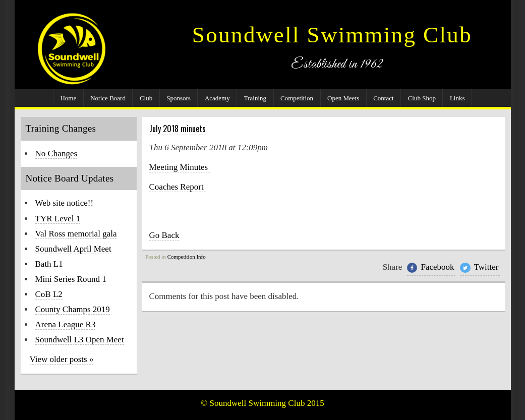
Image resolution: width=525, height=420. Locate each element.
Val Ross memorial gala (76, 234)
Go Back (164, 235)
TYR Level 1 (58, 219)
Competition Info (187, 257)
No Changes (56, 154)
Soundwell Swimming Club (332, 35)
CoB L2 (49, 294)
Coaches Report (178, 187)
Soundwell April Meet (73, 249)
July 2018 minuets (178, 129)
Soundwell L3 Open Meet (80, 340)
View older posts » (62, 359)
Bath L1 (49, 264)
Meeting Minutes (180, 167)
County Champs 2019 (73, 309)
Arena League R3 (66, 324)
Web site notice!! (65, 203)
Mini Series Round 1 (71, 279)
